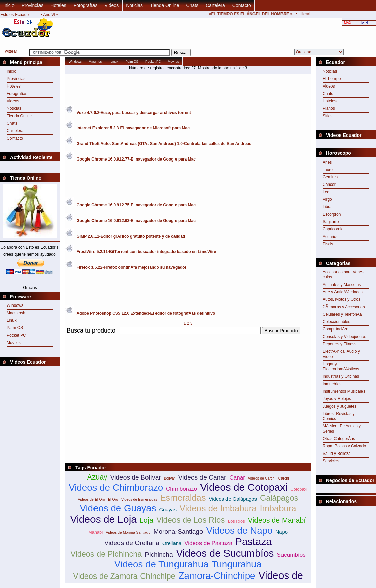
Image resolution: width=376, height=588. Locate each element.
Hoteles (58, 5)
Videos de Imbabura (218, 508)
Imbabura (278, 508)
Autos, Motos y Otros (342, 299)
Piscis (328, 244)
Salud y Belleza (337, 454)
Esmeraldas (183, 498)
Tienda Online (165, 5)
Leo (326, 192)
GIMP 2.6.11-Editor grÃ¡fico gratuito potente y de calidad (131, 236)
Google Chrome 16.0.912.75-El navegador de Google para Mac (136, 205)
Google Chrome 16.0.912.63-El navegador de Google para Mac (136, 221)
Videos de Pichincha (106, 554)
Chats (193, 5)
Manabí (96, 532)
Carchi (284, 478)
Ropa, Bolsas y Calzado (344, 446)
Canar (237, 478)
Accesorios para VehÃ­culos (343, 275)
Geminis (330, 177)
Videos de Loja (103, 519)
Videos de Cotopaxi (244, 487)
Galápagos (279, 498)
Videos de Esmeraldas (139, 499)
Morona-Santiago (178, 531)
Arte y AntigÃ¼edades (343, 292)
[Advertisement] (144, 383)
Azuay (97, 477)
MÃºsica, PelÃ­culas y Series (342, 429)
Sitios (328, 116)
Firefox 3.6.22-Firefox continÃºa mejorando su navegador (132, 267)
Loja (146, 520)
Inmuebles (332, 384)
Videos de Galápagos (233, 499)
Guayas (168, 509)
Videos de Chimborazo (116, 487)
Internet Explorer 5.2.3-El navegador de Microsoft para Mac (133, 128)
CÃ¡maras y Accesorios (344, 307)
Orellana (172, 543)
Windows (15, 305)
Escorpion (332, 214)
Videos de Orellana (132, 543)
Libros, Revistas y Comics (339, 416)
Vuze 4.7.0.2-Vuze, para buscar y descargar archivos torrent (134, 113)
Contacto (242, 5)
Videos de (281, 575)
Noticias (134, 5)
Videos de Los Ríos (191, 520)
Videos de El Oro (91, 499)
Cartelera (215, 5)
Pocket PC (16, 335)
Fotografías (86, 5)
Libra (327, 207)
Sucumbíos (291, 555)
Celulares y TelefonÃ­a (342, 314)
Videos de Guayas (118, 508)
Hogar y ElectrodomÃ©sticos (341, 366)
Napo (281, 532)
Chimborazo (182, 489)
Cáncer (329, 185)
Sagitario (331, 222)
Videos (112, 5)
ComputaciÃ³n (335, 329)
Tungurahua (236, 564)
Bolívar (170, 478)
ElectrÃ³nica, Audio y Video (341, 354)
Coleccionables (336, 322)
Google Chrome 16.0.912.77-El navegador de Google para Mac (136, 159)
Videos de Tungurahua (161, 564)
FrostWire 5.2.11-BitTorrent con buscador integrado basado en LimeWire (146, 252)
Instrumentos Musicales (344, 391)
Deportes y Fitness (340, 344)
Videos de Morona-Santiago (128, 532)
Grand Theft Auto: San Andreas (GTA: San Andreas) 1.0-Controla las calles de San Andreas (164, 144)
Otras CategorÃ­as (339, 439)
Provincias (33, 5)
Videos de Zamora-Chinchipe (124, 576)
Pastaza (253, 542)
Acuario (330, 237)
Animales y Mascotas (342, 285)
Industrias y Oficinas (341, 376)
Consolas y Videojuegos (344, 337)
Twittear (10, 51)
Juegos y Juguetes (340, 406)
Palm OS (15, 328)
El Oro (113, 499)
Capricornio (333, 229)
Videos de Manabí (277, 520)
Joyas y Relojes (337, 399)
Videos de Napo (239, 530)
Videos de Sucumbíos (225, 553)
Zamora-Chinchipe (217, 576)
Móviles (14, 343)
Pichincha (159, 554)
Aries (327, 162)
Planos (329, 108)
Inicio (9, 5)
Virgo (327, 199)
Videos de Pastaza (208, 543)
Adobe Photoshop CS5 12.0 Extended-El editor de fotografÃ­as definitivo (146, 313)
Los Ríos (236, 521)
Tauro (328, 170)
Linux (12, 320)
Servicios (331, 461)
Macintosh (16, 313)
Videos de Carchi (262, 478)
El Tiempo (332, 79)
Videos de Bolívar (136, 477)
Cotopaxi (299, 489)
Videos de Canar (202, 477)
